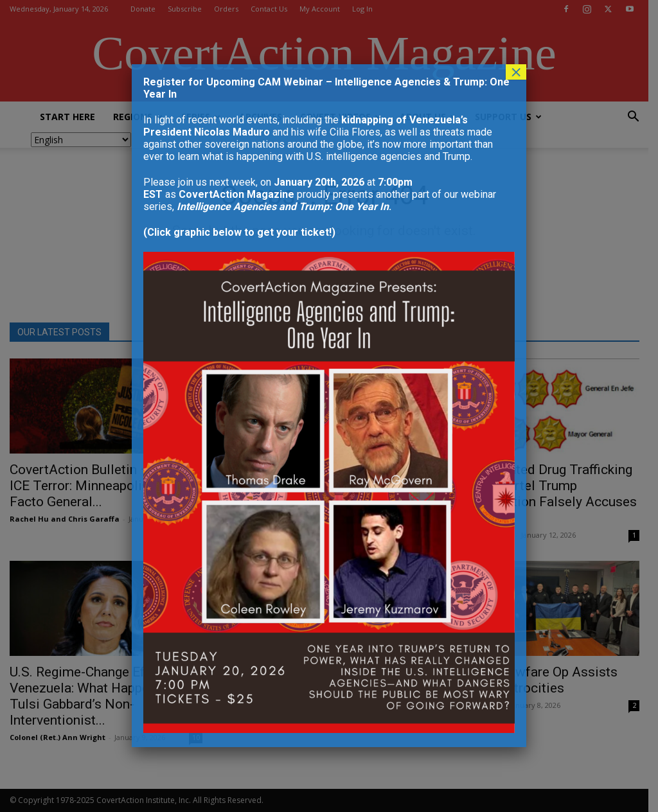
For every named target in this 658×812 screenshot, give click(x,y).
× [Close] (516, 72)
